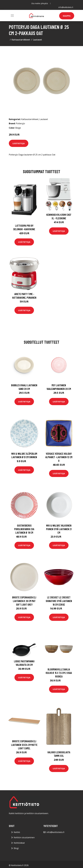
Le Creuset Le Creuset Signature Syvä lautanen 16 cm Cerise (59, 601)
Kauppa (67, 16)
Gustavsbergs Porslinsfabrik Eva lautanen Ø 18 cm (24, 529)
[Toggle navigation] (12, 16)
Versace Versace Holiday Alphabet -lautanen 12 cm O (59, 457)
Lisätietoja (19, 143)
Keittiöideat (19, 843)
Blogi (16, 848)
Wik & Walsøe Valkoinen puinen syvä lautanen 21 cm (59, 529)
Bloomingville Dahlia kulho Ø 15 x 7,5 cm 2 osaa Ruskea (59, 673)
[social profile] (50, 3)
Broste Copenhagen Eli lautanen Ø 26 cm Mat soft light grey (24, 601)
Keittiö (17, 832)
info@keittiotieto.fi (66, 7)
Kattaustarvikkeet (21, 40)
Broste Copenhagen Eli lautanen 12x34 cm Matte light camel (24, 745)
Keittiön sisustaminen (24, 837)
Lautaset (38, 40)
